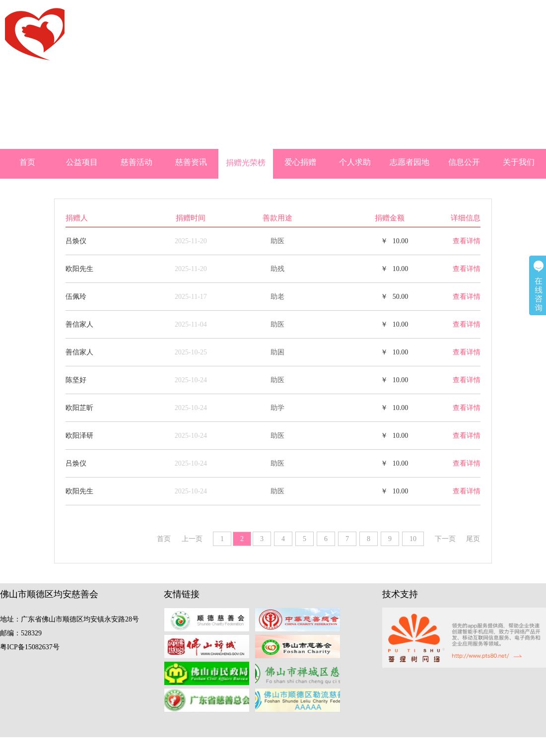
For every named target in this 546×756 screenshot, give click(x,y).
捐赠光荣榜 (246, 163)
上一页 (192, 539)
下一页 (445, 539)
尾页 (473, 539)
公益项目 (82, 162)
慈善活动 (136, 162)
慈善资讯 (191, 162)
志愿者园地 (409, 162)
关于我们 (519, 162)
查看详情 (467, 241)
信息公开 (464, 162)
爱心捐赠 (300, 162)
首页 (27, 162)
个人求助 (355, 162)
